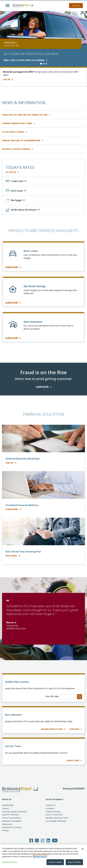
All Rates (12, 172)
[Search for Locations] (80, 697)
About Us (7, 799)
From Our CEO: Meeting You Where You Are (26, 115)
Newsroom (7, 824)
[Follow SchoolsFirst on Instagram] (43, 840)
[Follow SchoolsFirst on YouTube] (55, 840)
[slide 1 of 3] (41, 64)
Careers (6, 808)
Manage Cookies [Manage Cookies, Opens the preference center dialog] (10, 862)
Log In (76, 6)
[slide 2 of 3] (44, 64)
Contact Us (51, 805)
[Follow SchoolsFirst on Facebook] (31, 840)
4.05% (27, 293)
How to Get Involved (11, 818)
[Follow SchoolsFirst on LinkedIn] (48, 840)
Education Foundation (12, 821)
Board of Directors (11, 815)
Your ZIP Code (52, 696)
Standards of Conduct (12, 827)
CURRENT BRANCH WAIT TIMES (18, 123)
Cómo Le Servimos (54, 815)
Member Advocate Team (57, 818)
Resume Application (54, 729)
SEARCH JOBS (74, 760)
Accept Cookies (55, 862)
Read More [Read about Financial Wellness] (13, 556)
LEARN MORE (13, 267)
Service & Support (54, 799)
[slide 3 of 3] (46, 64)
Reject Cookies (74, 862)
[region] (43, 856)
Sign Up (11, 463)
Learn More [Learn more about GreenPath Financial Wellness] (13, 509)
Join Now (76, 729)
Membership (8, 805)
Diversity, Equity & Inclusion (14, 812)
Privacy (5, 830)
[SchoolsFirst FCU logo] (22, 6)
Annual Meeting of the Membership (23, 140)
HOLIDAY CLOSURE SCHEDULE (18, 149)
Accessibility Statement (56, 821)
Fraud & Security (53, 812)
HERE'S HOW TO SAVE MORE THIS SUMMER (25, 60)
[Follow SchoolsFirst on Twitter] (37, 840)
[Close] (83, 849)
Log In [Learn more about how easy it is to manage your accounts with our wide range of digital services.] (8, 79)
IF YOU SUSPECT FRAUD (15, 132)
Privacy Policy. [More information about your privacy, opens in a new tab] (40, 857)
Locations (50, 808)
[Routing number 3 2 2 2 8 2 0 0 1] (74, 792)
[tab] (43, 181)
